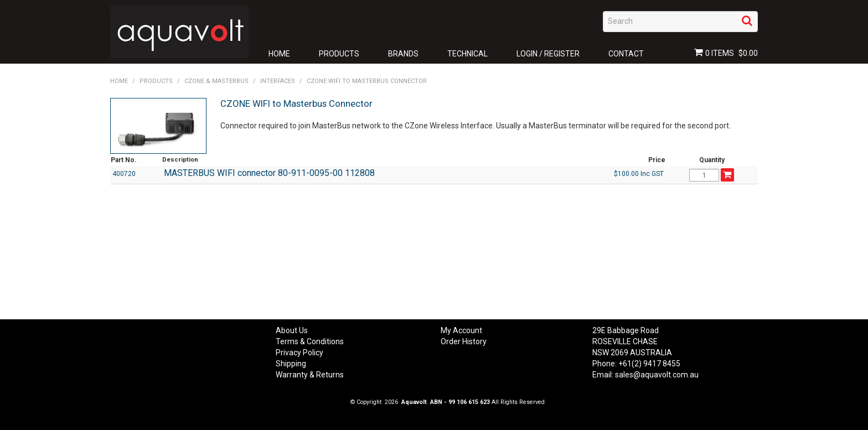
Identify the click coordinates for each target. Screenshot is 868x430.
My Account (461, 330)
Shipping (291, 364)
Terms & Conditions (310, 341)
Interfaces (278, 81)
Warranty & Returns (310, 375)
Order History (464, 341)
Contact (626, 54)
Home (279, 54)
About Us (292, 330)
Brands (403, 54)
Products (339, 54)
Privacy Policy (299, 353)
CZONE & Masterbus (216, 81)
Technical (467, 54)
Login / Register (548, 54)
